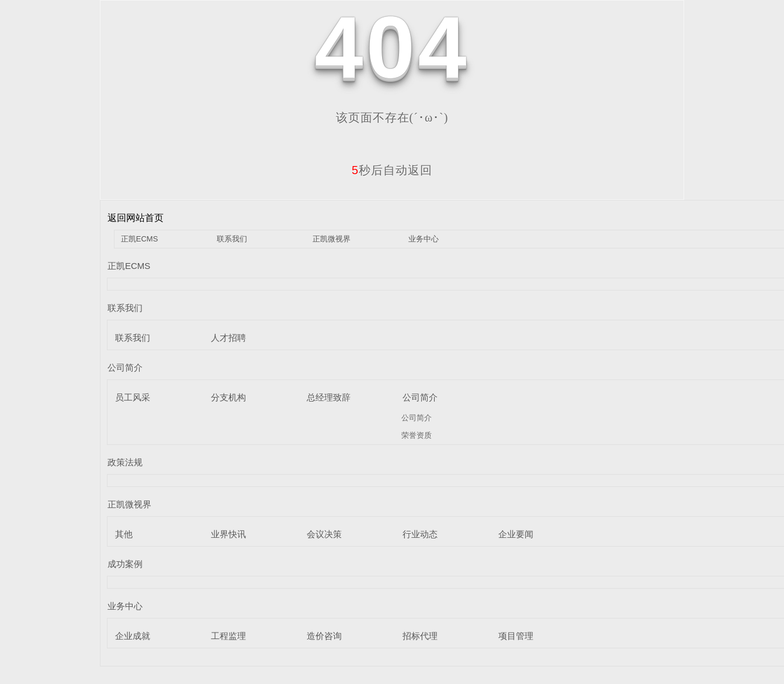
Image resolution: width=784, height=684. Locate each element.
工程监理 (228, 636)
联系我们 (232, 239)
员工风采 (133, 397)
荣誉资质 (417, 435)
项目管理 (516, 636)
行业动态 (420, 534)
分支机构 (228, 397)
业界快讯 (228, 534)
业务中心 (424, 239)
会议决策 (324, 534)
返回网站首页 (136, 218)
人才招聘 (228, 338)
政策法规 (125, 462)
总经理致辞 (329, 397)
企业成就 (133, 636)
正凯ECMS (140, 239)
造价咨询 (324, 636)
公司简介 (125, 367)
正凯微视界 (332, 239)
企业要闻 (516, 534)
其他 (124, 534)
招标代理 (420, 636)
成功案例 (125, 564)
